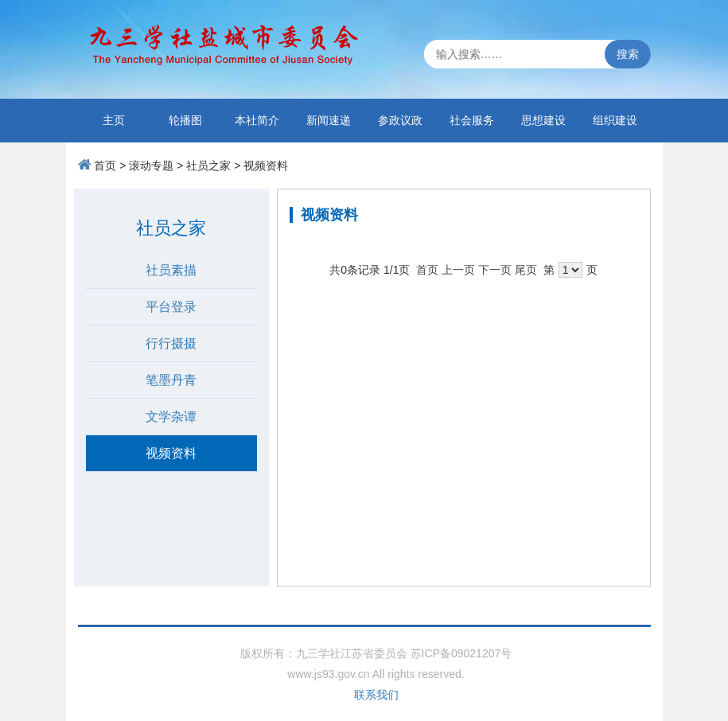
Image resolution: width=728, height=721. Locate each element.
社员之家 (208, 166)
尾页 (526, 270)
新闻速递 (329, 120)
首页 (105, 166)
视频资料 (266, 166)
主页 (114, 120)
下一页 (495, 270)
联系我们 (376, 695)
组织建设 (615, 120)
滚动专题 (151, 166)
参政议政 (400, 120)
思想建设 (543, 120)
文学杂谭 (171, 417)
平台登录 (171, 307)
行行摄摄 (171, 343)
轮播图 (185, 120)
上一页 (458, 270)
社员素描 (171, 270)
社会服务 (472, 120)
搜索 (628, 54)
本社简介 (257, 120)
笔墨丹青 (171, 380)
